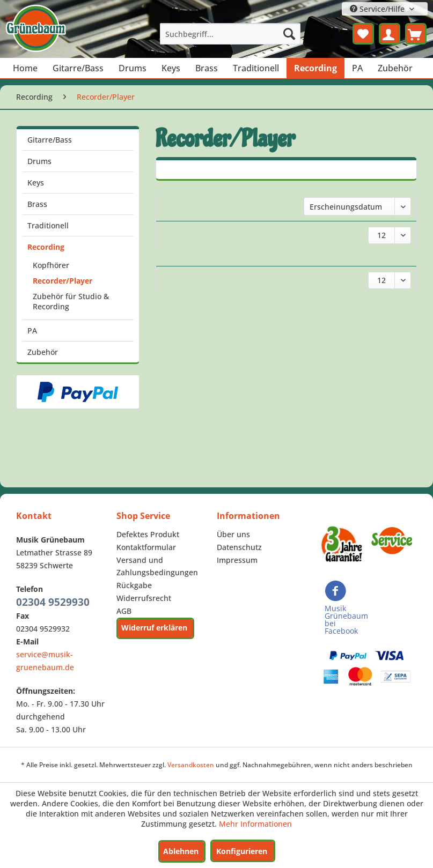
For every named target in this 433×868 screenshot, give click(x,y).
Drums (39, 161)
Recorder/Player (63, 281)
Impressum (237, 560)
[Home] (25, 68)
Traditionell (48, 225)
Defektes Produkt (148, 534)
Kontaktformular (146, 547)
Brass (37, 204)
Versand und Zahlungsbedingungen (157, 566)
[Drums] (133, 68)
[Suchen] (289, 34)
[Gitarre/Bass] (78, 68)
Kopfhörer (51, 265)
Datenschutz (239, 547)
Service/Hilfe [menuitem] (378, 9)
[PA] (357, 68)
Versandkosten (191, 765)
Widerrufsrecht (144, 598)
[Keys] (171, 68)
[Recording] (315, 68)
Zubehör (43, 352)
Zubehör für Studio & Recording (71, 301)
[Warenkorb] (416, 34)
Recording (46, 247)
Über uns (233, 534)
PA (32, 331)
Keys (36, 183)
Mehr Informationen (255, 824)
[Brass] (207, 68)
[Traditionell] (256, 68)
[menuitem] (230, 34)
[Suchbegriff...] (230, 34)
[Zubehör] (395, 68)
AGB (124, 611)
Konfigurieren (242, 851)
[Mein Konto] (390, 34)
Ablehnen (181, 851)
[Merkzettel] (363, 34)
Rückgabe (134, 585)
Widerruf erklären (154, 628)
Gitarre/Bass (50, 140)
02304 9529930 (53, 602)
